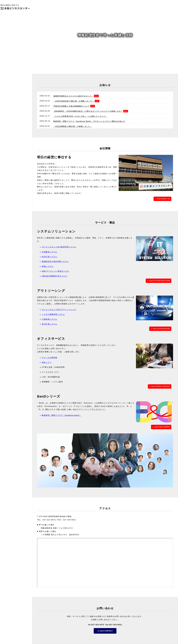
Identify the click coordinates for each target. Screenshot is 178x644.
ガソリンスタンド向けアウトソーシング (59, 310)
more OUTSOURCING (161, 329)
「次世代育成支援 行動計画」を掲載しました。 (74, 101)
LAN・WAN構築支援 (51, 377)
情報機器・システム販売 (52, 382)
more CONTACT (106, 631)
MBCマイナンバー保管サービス (56, 271)
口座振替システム (50, 319)
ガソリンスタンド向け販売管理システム (59, 247)
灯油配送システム (50, 252)
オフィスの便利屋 (50, 358)
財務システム (48, 266)
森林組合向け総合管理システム (55, 261)
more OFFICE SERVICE (161, 386)
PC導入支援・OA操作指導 (53, 367)
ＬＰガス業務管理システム (53, 314)
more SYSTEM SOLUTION (160, 281)
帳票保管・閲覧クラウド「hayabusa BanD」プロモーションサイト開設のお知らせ (89, 121)
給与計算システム (50, 257)
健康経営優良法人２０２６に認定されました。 (73, 96)
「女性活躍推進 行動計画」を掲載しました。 (73, 126)
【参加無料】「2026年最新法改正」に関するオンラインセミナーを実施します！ (88, 111)
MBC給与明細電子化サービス (55, 276)
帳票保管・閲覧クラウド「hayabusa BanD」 (62, 415)
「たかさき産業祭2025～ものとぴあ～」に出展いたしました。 (80, 116)
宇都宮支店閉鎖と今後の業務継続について (72, 106)
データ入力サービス (50, 372)
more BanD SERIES (162, 427)
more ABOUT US (164, 199)
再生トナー (47, 362)
